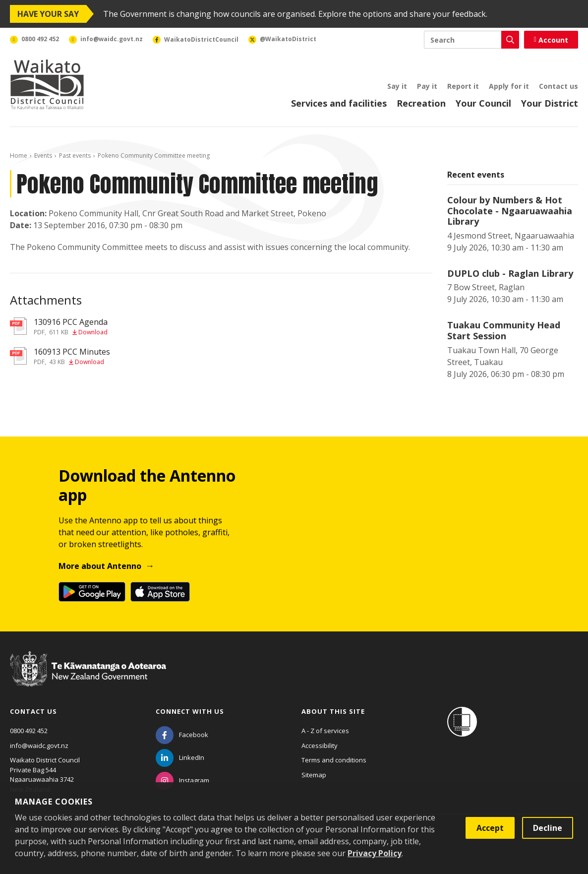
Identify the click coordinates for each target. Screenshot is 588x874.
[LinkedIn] (180, 757)
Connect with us (190, 711)
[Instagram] (182, 780)
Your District (550, 103)
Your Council (483, 103)
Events (43, 156)
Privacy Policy (375, 853)
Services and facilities (339, 103)
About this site (333, 711)
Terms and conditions (334, 760)
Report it (463, 86)
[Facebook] (182, 735)
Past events (75, 156)
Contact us (559, 86)
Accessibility (320, 746)
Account (551, 40)
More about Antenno (100, 566)
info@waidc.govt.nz (39, 746)
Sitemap (314, 775)
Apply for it (509, 86)
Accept (490, 828)
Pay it (427, 86)
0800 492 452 (29, 731)
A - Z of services (325, 731)
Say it (397, 86)
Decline (548, 828)
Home (19, 156)
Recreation (421, 103)
